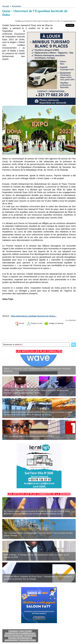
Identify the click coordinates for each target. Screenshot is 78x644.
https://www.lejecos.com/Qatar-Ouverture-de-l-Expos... (31, 316)
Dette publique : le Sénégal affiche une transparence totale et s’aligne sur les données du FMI (38, 556)
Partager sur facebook (58, 323)
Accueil (6, 6)
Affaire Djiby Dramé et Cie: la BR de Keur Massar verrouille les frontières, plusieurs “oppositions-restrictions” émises (38, 392)
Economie (16, 6)
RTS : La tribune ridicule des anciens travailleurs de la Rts (27, 436)
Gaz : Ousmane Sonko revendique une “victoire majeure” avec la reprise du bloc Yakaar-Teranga (36, 534)
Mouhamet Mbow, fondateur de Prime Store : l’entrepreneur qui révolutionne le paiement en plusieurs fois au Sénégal (36, 578)
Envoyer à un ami (32, 323)
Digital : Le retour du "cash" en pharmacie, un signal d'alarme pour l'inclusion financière (35, 370)
